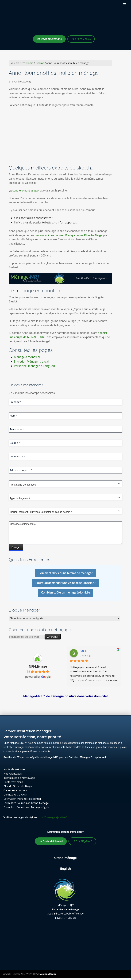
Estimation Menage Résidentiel (22, 799)
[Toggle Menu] (125, 4)
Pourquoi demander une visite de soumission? (65, 583)
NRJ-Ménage (38, 666)
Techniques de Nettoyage (19, 778)
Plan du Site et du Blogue (18, 786)
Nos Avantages (13, 773)
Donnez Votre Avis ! (15, 794)
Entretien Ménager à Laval (31, 361)
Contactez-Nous (13, 782)
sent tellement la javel (26, 191)
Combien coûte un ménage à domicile (65, 592)
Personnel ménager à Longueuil (35, 366)
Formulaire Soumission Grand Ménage (26, 803)
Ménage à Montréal (27, 357)
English (66, 869)
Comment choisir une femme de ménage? (65, 573)
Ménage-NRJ (44, 22)
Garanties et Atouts (15, 790)
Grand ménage (65, 858)
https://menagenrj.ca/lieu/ (52, 817)
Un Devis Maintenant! (49, 39)
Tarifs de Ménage (14, 769)
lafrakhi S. (86, 651)
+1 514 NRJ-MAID (81, 39)
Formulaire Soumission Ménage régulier (27, 807)
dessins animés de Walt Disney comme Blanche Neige (69, 235)
